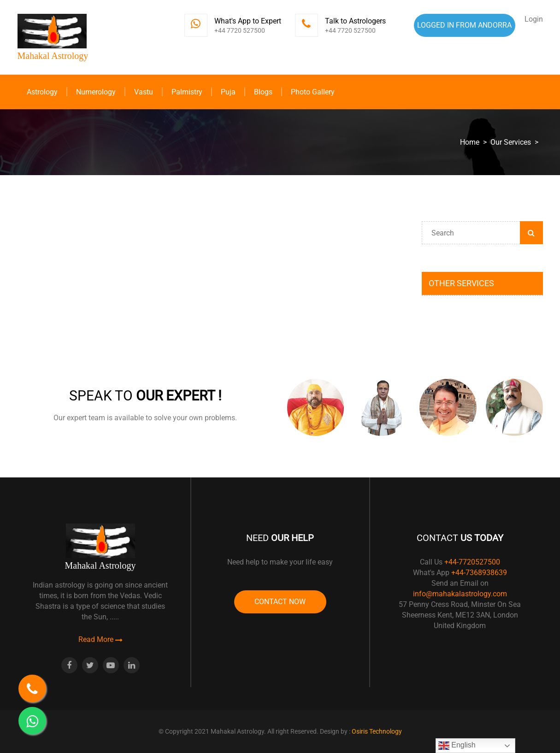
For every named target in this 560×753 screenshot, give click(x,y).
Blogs (263, 92)
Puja (228, 92)
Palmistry (187, 92)
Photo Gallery (313, 92)
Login (534, 19)
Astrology (42, 92)
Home (470, 142)
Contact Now (280, 602)
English (457, 746)
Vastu (144, 92)
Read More (100, 639)
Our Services (511, 142)
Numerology (96, 92)
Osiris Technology (377, 731)
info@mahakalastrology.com (460, 594)
